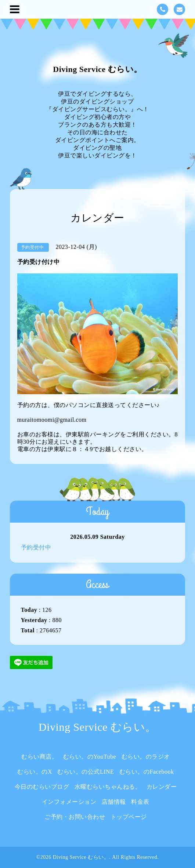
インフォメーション (69, 802)
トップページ (129, 817)
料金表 (140, 802)
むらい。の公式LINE (86, 772)
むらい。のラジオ (146, 757)
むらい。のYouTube (90, 757)
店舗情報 (114, 802)
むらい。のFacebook (147, 772)
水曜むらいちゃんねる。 (108, 787)
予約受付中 (36, 547)
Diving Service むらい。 (97, 69)
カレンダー (162, 787)
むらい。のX (35, 772)
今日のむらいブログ (42, 787)
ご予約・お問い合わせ (75, 817)
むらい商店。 (39, 757)
